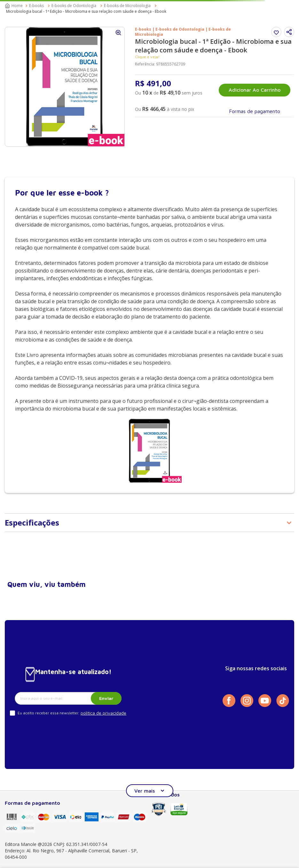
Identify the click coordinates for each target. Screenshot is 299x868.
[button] (289, 32)
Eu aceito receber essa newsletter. (48, 713)
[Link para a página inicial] (14, 6)
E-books (36, 6)
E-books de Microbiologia (127, 6)
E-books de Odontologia (74, 6)
